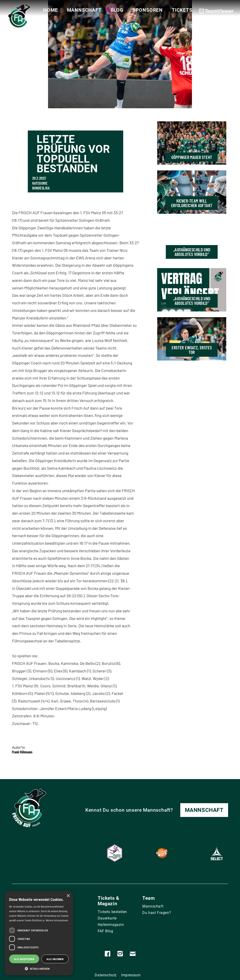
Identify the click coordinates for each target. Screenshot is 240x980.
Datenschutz (106, 975)
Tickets (182, 10)
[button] (39, 969)
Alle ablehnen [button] (55, 959)
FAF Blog (105, 931)
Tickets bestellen (112, 912)
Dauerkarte (107, 918)
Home (50, 10)
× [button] (68, 896)
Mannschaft (84, 10)
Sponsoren (148, 10)
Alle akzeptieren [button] (24, 959)
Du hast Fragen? (157, 913)
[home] (18, 17)
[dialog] (39, 933)
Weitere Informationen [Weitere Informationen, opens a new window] (57, 920)
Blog (117, 10)
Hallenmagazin (111, 925)
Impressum (131, 975)
